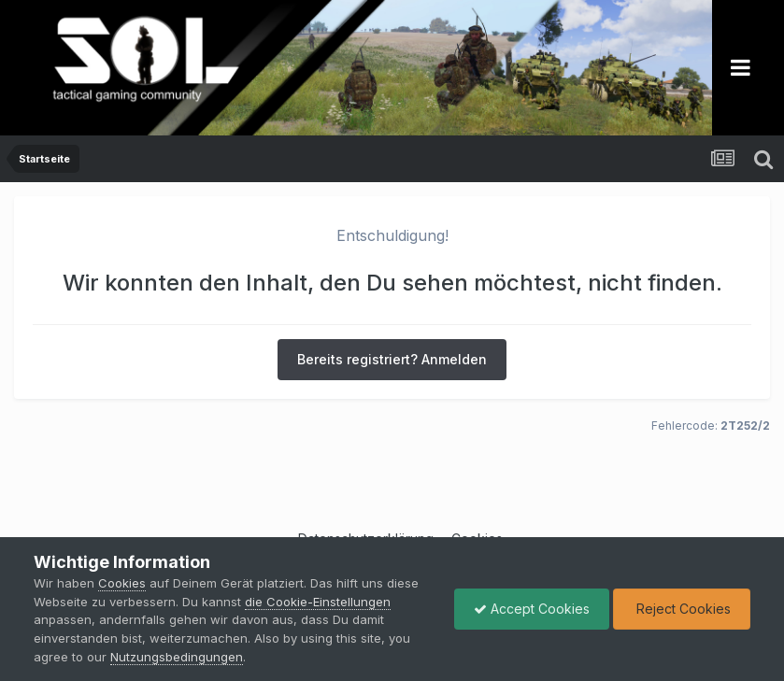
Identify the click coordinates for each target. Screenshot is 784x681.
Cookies (122, 583)
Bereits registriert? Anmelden (392, 359)
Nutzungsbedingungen (177, 657)
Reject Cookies (682, 609)
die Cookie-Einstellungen (318, 602)
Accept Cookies (532, 609)
